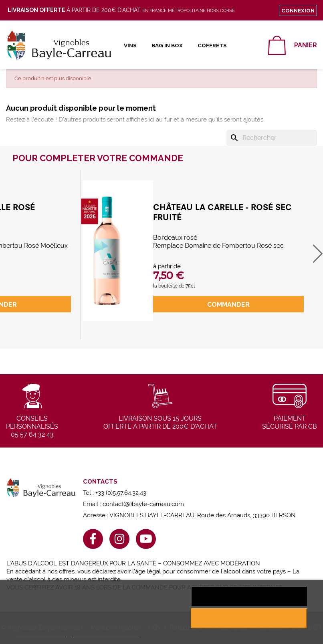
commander (228, 305)
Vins (130, 45)
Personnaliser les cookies (105, 633)
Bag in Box (167, 45)
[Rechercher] (272, 138)
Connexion (298, 10)
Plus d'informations (41, 633)
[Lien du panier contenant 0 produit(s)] (293, 45)
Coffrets (212, 45)
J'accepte (249, 618)
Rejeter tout (249, 596)
